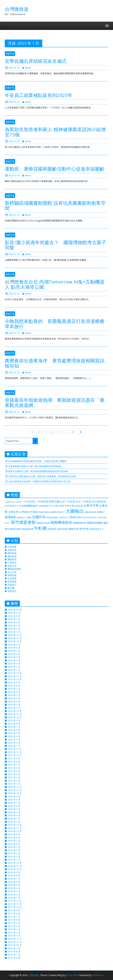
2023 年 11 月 (15, 676)
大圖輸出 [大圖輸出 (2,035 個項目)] (75, 511)
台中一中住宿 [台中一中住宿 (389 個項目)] (68, 501)
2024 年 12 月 (15, 635)
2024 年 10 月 (15, 641)
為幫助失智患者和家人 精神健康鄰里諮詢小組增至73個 (55, 132)
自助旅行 (12, 585)
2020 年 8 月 (14, 800)
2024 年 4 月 (14, 660)
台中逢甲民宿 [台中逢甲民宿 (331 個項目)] (99, 502)
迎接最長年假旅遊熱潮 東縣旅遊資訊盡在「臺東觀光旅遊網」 (55, 403)
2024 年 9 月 (14, 644)
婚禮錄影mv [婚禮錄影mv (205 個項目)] (22, 517)
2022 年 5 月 (14, 733)
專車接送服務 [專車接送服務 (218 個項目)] (52, 517)
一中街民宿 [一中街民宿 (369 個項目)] (42, 502)
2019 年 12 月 (15, 825)
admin (27, 68)
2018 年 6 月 (14, 882)
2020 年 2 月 (14, 819)
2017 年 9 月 (14, 910)
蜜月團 (11, 588)
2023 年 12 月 (15, 673)
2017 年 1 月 (14, 936)
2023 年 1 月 (14, 708)
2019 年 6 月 (14, 844)
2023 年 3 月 (14, 701)
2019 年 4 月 (14, 850)
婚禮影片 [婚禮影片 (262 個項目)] (101, 512)
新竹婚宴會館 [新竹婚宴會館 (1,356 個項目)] (23, 522)
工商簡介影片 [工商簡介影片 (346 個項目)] (75, 517)
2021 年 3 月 (14, 777)
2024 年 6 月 (14, 654)
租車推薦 (12, 582)
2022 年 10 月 (15, 717)
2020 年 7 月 (14, 803)
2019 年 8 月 (14, 838)
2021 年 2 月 (14, 781)
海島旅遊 (12, 575)
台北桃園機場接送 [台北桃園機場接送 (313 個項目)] (28, 506)
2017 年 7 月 (14, 917)
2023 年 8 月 (14, 686)
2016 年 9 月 (14, 948)
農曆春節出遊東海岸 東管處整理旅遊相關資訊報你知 (55, 363)
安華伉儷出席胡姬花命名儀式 (36, 61)
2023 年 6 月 (14, 692)
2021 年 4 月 (14, 774)
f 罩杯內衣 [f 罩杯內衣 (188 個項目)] (9, 502)
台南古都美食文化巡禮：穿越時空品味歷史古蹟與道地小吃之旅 (39, 481)
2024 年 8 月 (14, 648)
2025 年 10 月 (15, 610)
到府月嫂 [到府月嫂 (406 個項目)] (54, 501)
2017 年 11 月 (15, 904)
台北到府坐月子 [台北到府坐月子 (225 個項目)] (11, 506)
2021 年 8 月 (14, 762)
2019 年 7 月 (14, 841)
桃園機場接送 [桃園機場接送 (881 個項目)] (61, 522)
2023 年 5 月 (14, 695)
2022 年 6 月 (14, 730)
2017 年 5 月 (14, 923)
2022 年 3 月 (14, 739)
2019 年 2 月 (14, 857)
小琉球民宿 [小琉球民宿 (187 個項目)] (62, 518)
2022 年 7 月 (14, 727)
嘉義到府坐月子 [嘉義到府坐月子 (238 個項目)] (58, 512)
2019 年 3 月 (14, 853)
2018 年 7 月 (14, 879)
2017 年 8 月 (14, 913)
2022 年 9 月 (14, 720)
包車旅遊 (12, 550)
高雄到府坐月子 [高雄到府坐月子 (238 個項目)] (96, 529)
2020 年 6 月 (14, 806)
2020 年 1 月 (14, 822)
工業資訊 (12, 563)
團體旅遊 (12, 559)
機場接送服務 (14, 569)
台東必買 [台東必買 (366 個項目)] (13, 512)
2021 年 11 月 (15, 752)
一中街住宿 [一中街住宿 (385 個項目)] (28, 501)
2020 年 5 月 (14, 809)
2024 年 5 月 (14, 657)
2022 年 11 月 (15, 714)
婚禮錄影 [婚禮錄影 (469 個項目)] (10, 517)
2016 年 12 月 (15, 939)
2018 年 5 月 (14, 885)
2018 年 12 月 (15, 863)
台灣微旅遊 (17, 9)
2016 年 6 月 (14, 958)
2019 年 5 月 (14, 847)
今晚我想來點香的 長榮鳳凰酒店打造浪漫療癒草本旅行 (55, 324)
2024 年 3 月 (14, 663)
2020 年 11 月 (15, 790)
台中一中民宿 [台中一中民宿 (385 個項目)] (84, 501)
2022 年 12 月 (15, 711)
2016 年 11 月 (15, 942)
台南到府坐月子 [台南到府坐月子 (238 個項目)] (46, 506)
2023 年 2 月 (14, 705)
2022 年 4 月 (14, 736)
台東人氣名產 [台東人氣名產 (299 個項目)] (76, 506)
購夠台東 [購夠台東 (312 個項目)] (74, 529)
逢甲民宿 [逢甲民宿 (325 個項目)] (84, 529)
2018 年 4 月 (14, 888)
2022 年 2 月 (14, 743)
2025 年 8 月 (14, 616)
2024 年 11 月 (15, 638)
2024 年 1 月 (14, 670)
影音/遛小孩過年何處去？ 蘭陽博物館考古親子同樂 (55, 245)
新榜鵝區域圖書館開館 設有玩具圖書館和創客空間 (55, 206)
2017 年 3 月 (14, 929)
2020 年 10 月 (15, 793)
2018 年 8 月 (14, 875)
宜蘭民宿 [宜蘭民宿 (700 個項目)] (39, 517)
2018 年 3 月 (14, 891)
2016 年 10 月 (15, 945)
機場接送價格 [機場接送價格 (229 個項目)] (16, 529)
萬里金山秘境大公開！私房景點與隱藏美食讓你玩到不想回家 (38, 471)
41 (73, 432)
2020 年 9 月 (14, 796)
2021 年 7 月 (14, 765)
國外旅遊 (12, 556)
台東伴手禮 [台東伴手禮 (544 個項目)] (91, 506)
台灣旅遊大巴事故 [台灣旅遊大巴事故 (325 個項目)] (28, 512)
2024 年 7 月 (14, 651)
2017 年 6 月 (14, 920)
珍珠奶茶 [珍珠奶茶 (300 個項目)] (52, 529)
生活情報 (12, 578)
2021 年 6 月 (14, 768)
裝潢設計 (12, 591)
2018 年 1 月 (14, 898)
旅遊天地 (10, 54)
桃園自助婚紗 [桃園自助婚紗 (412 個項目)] (95, 523)
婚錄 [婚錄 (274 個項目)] (29, 517)
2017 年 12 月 (15, 901)
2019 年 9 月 (14, 834)
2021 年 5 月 (14, 771)
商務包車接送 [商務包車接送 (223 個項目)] (44, 512)
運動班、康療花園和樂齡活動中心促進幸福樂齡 (55, 169)
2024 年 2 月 (14, 667)
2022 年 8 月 (14, 724)
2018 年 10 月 (15, 869)
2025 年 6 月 (14, 622)
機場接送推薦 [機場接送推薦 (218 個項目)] (28, 529)
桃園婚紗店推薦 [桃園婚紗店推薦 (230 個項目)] (43, 523)
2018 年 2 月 (14, 894)
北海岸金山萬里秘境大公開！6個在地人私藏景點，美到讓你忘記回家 (42, 476)
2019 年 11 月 (15, 828)
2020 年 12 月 (15, 787)
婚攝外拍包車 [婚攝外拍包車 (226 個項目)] (90, 512)
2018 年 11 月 (15, 866)
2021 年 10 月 (15, 755)
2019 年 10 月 (15, 831)
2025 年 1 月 (14, 632)
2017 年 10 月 (15, 907)
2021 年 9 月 (14, 758)
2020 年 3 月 (14, 815)
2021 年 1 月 (14, 784)
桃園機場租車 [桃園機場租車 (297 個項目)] (79, 523)
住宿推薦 (12, 547)
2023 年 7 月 (14, 689)
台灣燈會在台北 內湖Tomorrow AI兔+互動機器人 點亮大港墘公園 (55, 284)
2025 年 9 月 (14, 613)
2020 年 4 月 (14, 812)
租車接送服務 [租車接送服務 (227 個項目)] (63, 529)
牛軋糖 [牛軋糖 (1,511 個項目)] (40, 528)
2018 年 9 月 (14, 872)
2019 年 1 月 (14, 860)
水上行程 (12, 572)
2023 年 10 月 (15, 679)
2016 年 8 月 (14, 951)
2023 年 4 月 (14, 698)
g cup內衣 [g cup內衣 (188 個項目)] (17, 502)
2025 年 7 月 (14, 619)
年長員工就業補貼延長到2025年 (39, 95)
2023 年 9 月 (14, 682)
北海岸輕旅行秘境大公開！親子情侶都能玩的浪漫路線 (35, 466)
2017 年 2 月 (14, 932)
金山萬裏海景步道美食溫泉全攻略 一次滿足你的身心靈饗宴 (37, 461)
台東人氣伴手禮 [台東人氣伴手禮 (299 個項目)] (61, 506)
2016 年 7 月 (14, 955)
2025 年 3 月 (14, 629)
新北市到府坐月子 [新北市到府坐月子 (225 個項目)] (91, 517)
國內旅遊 (12, 553)
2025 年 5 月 (14, 626)
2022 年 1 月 (14, 746)
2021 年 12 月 (15, 749)
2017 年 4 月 (14, 926)
